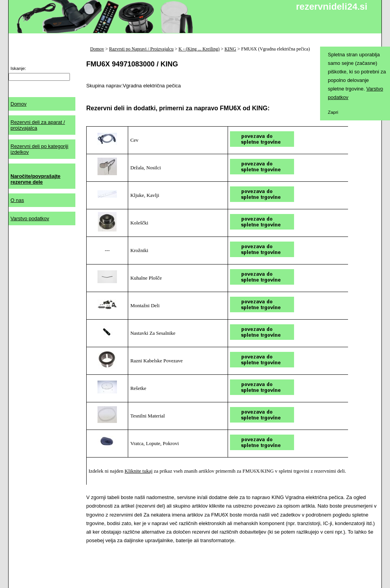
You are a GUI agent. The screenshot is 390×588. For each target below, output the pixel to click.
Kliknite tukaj (139, 471)
